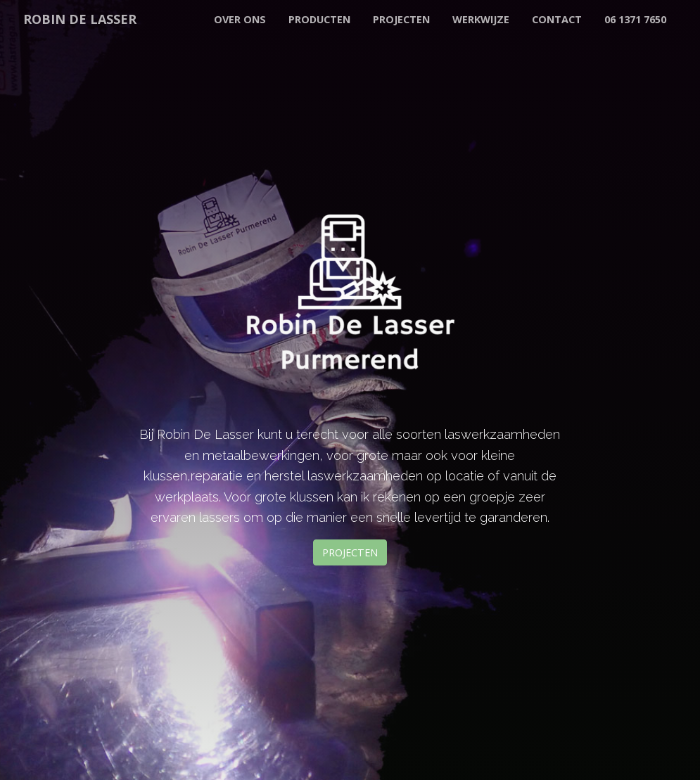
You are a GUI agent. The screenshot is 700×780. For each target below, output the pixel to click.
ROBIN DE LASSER (80, 19)
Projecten (401, 19)
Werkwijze (481, 19)
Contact (557, 19)
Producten (319, 19)
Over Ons (240, 19)
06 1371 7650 (635, 19)
